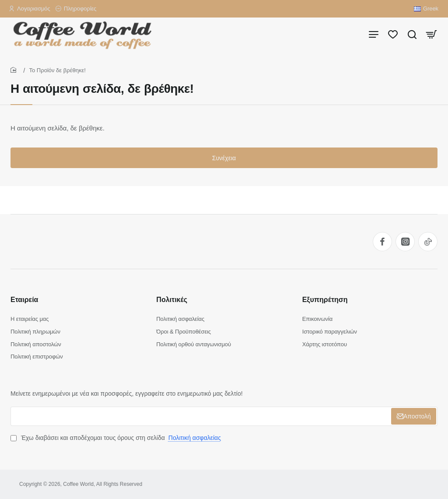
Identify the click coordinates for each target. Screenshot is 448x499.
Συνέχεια (224, 158)
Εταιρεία (24, 300)
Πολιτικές (172, 300)
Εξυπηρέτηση (325, 300)
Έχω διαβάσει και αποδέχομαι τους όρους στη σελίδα (117, 438)
